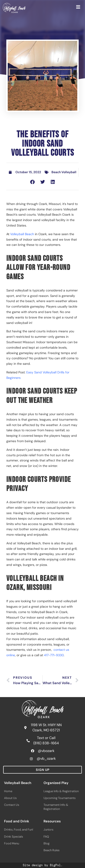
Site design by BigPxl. (43, 865)
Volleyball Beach (22, 234)
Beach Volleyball (64, 172)
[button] (32, 182)
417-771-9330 (54, 655)
